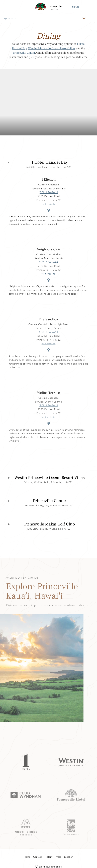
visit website (48, 204)
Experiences (9, 18)
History (48, 857)
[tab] (49, 163)
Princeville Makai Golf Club (50, 524)
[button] (89, 667)
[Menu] (89, 7)
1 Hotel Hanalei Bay (50, 163)
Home (27, 857)
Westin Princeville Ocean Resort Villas (52, 48)
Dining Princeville (49, 6)
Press (58, 857)
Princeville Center (24, 53)
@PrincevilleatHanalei (49, 867)
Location (69, 857)
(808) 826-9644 (48, 192)
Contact (37, 857)
